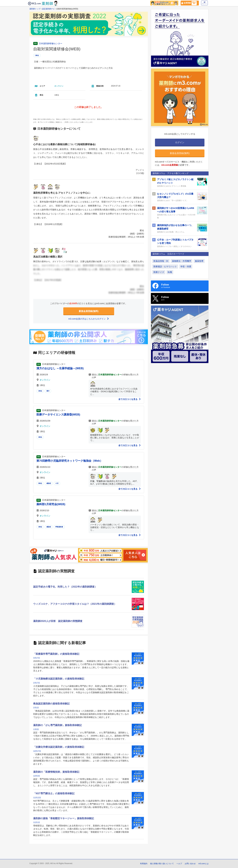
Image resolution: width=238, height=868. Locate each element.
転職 (170, 272)
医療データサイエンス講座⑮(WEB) (58, 415)
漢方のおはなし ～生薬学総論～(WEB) (60, 368)
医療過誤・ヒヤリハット (165, 266)
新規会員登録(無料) (89, 311)
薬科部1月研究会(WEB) (51, 504)
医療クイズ (159, 272)
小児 (57, 483)
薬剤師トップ (35, 9)
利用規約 (144, 864)
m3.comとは (203, 864)
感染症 (49, 483)
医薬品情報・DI (161, 261)
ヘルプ (179, 864)
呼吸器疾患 (59, 527)
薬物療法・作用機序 (182, 261)
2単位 (40, 483)
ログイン (204, 3)
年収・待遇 (186, 266)
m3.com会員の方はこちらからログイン (89, 319)
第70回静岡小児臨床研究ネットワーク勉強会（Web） (70, 461)
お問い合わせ (190, 864)
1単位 (37, 55)
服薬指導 (199, 261)
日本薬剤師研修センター (51, 43)
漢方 (48, 391)
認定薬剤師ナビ (48, 9)
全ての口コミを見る (130, 399)
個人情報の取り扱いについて (162, 864)
